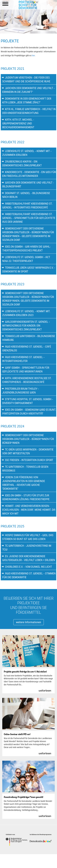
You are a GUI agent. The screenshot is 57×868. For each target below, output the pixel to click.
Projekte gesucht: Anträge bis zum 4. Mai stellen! (25, 672)
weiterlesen (45, 690)
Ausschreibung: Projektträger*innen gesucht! (23, 797)
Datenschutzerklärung (28, 861)
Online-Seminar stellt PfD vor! (17, 734)
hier (33, 55)
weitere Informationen (28, 622)
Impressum (14, 861)
